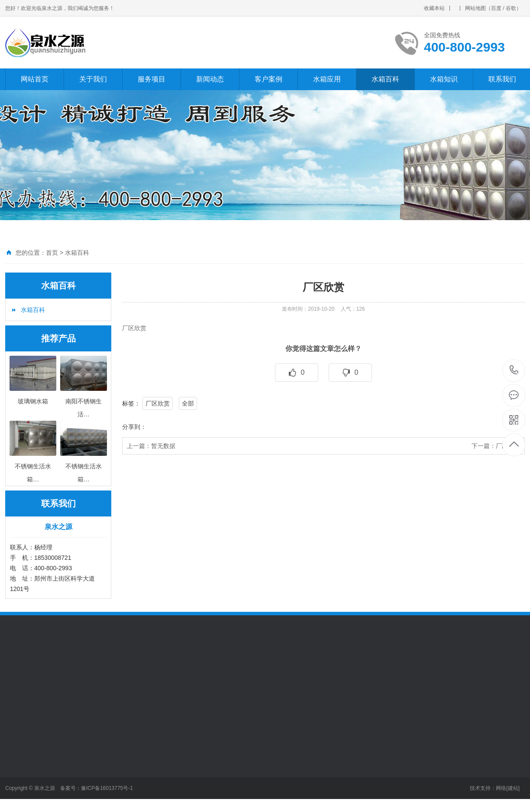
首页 (52, 253)
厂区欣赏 (158, 403)
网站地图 (475, 8)
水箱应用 (327, 79)
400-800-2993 (514, 371)
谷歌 (511, 8)
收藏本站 (434, 8)
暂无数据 (163, 446)
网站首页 (35, 79)
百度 (496, 8)
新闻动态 (210, 79)
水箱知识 (444, 79)
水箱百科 (385, 79)
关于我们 (93, 79)
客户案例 (268, 79)
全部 (188, 403)
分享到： (134, 427)
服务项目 (152, 79)
